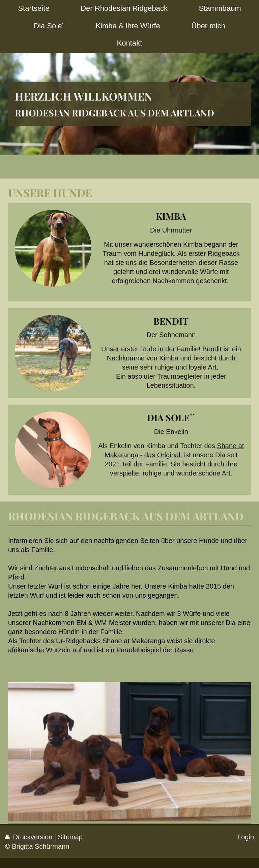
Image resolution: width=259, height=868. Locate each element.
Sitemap (70, 837)
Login (246, 837)
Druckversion (30, 837)
